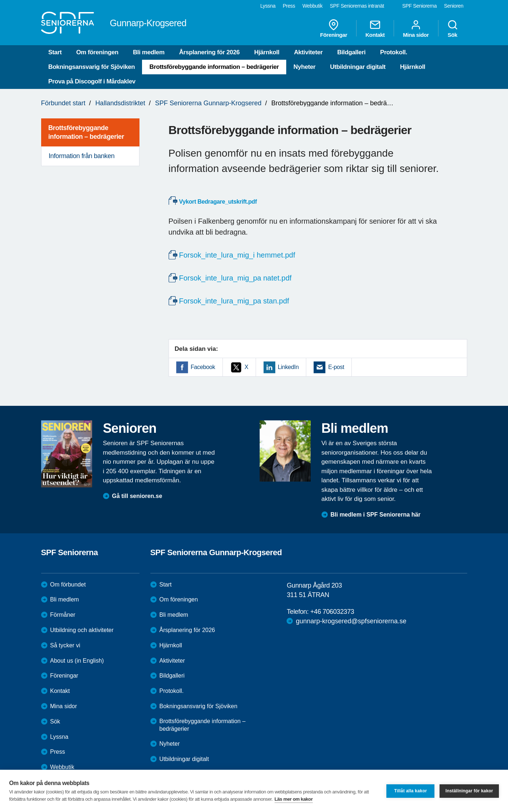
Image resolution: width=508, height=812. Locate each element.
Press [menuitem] (289, 6)
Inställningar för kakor (469, 791)
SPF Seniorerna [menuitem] (420, 6)
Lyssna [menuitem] (268, 6)
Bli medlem (149, 52)
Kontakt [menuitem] (375, 28)
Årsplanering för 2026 (209, 52)
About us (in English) (77, 661)
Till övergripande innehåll (0, 0)
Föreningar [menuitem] (334, 28)
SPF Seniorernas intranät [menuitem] (357, 6)
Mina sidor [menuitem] (416, 28)
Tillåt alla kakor (410, 791)
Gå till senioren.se (137, 496)
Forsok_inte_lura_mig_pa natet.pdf (235, 278)
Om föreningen (97, 52)
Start (55, 52)
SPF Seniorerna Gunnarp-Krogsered (208, 103)
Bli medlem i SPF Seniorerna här (376, 515)
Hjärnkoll (267, 52)
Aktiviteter (308, 52)
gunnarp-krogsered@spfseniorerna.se (351, 621)
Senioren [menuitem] (454, 6)
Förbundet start (63, 103)
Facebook (203, 367)
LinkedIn (288, 367)
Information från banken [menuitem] (82, 156)
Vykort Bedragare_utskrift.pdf (218, 202)
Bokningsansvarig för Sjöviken (92, 67)
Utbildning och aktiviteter (82, 630)
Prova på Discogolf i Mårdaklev (92, 81)
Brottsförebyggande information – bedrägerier (214, 67)
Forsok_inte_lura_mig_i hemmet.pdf (237, 255)
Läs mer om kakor (294, 799)
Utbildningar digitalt (358, 67)
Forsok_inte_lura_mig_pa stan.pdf (234, 301)
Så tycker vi (65, 645)
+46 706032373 (332, 612)
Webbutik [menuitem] (312, 6)
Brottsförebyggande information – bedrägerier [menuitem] (86, 132)
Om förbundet (68, 585)
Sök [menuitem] (453, 28)
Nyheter (305, 67)
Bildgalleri (351, 52)
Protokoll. (394, 52)
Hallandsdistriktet (120, 103)
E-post (336, 367)
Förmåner (63, 615)
